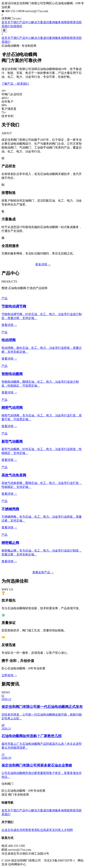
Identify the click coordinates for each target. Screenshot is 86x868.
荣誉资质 (31, 830)
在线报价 (16, 26)
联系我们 (23, 84)
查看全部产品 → (43, 572)
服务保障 (61, 22)
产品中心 (25, 22)
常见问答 (55, 830)
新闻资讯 (73, 22)
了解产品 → (9, 84)
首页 (4, 22)
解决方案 (37, 22)
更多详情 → (43, 264)
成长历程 (19, 830)
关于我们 (13, 22)
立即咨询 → (9, 675)
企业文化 (7, 830)
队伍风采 (43, 830)
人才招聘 (67, 830)
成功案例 (49, 22)
